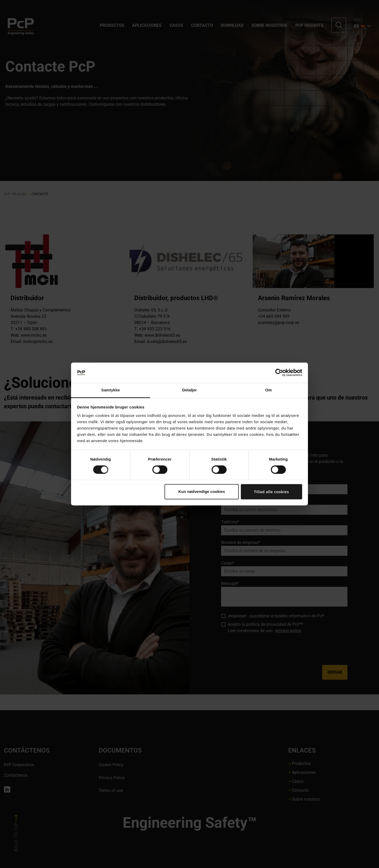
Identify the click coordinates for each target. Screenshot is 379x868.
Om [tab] (268, 390)
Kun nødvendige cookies (202, 491)
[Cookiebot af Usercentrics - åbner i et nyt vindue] (279, 373)
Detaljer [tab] (189, 390)
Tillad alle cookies (271, 492)
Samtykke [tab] (111, 390)
